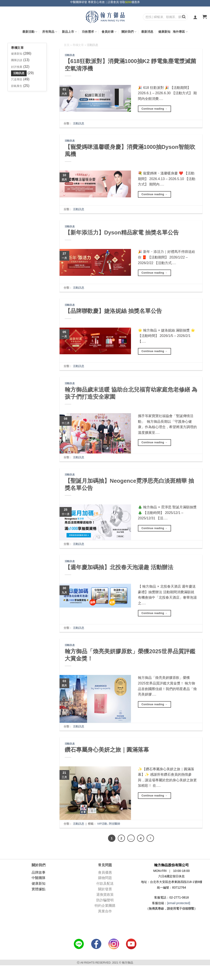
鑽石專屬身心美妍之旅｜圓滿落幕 (107, 750)
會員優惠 (105, 872)
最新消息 (147, 32)
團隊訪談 (17, 60)
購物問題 (105, 878)
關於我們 (129, 32)
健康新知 (164, 32)
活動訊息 (19, 73)
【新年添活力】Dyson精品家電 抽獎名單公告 (122, 232)
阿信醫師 (115, 824)
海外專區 (180, 32)
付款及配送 (105, 883)
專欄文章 (78, 45)
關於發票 (105, 889)
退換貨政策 (105, 895)
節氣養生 (17, 86)
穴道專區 (17, 79)
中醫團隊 (39, 878)
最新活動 (30, 32)
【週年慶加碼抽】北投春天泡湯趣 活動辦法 (119, 567)
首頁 (67, 45)
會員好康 (109, 32)
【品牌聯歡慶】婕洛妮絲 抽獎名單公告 (113, 311)
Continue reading (154, 109)
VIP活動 (102, 824)
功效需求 (89, 32)
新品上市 (69, 32)
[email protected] (179, 903)
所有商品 (50, 32)
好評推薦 (17, 67)
